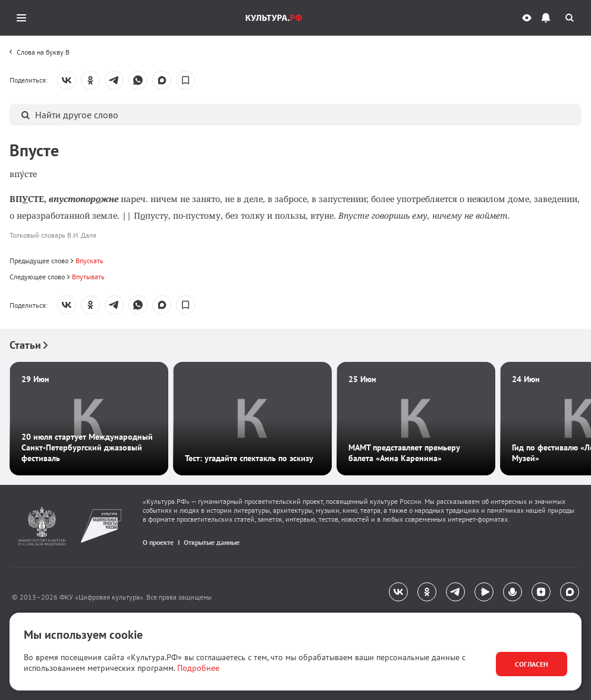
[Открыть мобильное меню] (21, 18)
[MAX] (570, 592)
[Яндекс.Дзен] (541, 592)
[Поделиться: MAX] (162, 80)
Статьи (29, 345)
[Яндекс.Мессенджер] (484, 592)
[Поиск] (570, 18)
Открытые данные (212, 542)
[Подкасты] (513, 592)
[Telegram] (455, 592)
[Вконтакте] (398, 592)
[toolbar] (40, 51)
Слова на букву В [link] (43, 52)
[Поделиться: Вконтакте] (67, 80)
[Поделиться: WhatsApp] (138, 80)
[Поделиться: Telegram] (114, 80)
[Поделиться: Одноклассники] (90, 80)
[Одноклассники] (427, 592)
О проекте (158, 542)
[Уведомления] (546, 18)
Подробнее (198, 668)
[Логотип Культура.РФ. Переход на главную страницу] (274, 18)
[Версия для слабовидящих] (527, 18)
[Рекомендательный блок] (295, 406)
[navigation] (295, 592)
